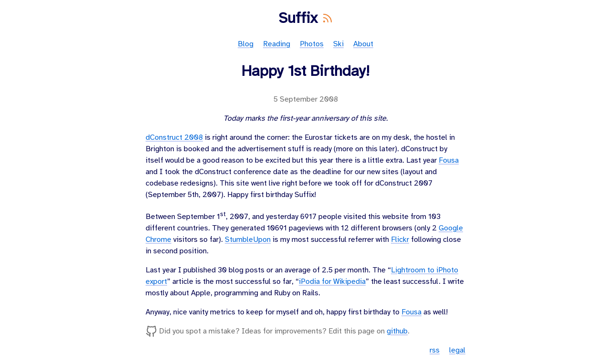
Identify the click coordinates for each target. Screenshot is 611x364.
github (397, 331)
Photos (312, 44)
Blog (246, 44)
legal (457, 350)
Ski (338, 44)
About (363, 44)
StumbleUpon (248, 240)
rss (435, 350)
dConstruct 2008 (174, 138)
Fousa (449, 161)
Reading (277, 44)
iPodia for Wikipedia (332, 282)
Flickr (400, 240)
